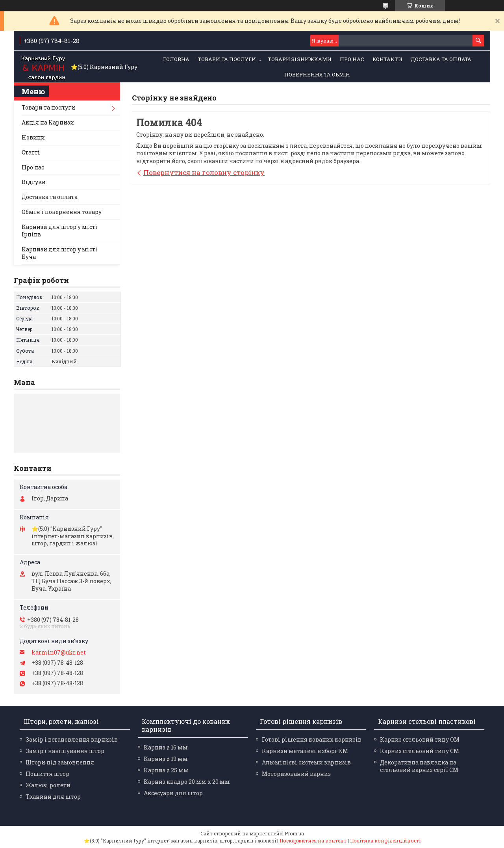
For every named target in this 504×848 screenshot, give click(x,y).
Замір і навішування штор (65, 751)
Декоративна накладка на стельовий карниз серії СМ (419, 766)
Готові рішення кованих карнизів (312, 739)
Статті (31, 152)
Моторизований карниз (296, 774)
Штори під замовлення (60, 762)
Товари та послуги (227, 59)
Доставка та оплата (441, 59)
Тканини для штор (53, 797)
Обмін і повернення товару (62, 212)
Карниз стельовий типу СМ (420, 751)
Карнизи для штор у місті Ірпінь (60, 231)
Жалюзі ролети (48, 785)
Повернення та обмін (317, 74)
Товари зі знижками (300, 59)
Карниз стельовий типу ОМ (420, 739)
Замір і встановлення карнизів (72, 739)
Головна (176, 59)
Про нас (352, 59)
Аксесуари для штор (173, 793)
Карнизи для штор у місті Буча (60, 253)
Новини (33, 137)
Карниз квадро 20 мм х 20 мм (187, 782)
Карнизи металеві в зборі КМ (305, 751)
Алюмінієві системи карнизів (306, 762)
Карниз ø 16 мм (166, 747)
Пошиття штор (47, 774)
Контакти (387, 59)
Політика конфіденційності (385, 841)
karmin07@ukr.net (59, 653)
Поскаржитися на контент (313, 841)
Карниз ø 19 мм (166, 759)
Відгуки (34, 182)
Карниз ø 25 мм (166, 770)
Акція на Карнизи (48, 122)
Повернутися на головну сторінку (204, 172)
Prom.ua (294, 833)
